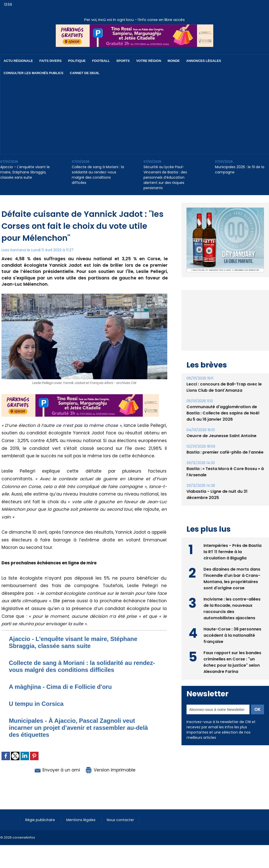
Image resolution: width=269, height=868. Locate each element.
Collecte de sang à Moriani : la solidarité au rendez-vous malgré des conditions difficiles (98, 175)
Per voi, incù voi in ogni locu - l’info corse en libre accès (134, 20)
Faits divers (51, 61)
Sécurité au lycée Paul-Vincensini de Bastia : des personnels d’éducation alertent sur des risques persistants (165, 177)
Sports (123, 61)
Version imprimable (110, 770)
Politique (77, 61)
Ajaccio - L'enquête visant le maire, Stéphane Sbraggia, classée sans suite (25, 172)
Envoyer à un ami (57, 770)
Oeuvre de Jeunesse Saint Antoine (221, 447)
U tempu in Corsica (36, 704)
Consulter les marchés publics (34, 73)
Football (101, 61)
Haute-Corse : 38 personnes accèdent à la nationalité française (232, 647)
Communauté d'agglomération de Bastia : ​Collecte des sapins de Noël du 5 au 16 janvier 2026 (223, 425)
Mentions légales (81, 820)
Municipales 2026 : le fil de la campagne (240, 170)
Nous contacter (120, 820)
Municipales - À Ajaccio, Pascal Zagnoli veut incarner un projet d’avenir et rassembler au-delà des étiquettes (78, 728)
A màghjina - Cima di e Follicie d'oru (60, 687)
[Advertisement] (132, 117)
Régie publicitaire (41, 820)
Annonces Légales (204, 61)
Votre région (149, 61)
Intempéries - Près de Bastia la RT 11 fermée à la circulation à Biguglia (232, 563)
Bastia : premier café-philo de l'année (225, 464)
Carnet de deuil (84, 73)
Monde (173, 61)
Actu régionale (18, 61)
